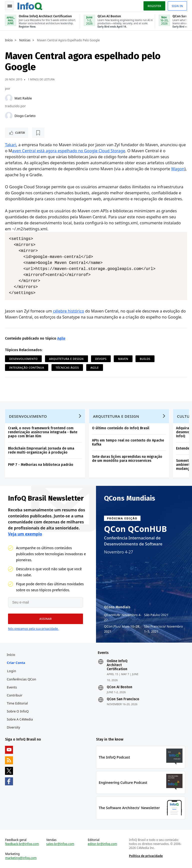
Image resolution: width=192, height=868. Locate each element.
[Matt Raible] (9, 98)
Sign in (177, 6)
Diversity (13, 727)
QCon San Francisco (123, 699)
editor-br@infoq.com (102, 844)
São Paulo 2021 (156, 615)
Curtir (20, 133)
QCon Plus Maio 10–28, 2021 (122, 629)
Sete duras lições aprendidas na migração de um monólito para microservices (127, 459)
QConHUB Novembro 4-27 (123, 617)
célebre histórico (68, 311)
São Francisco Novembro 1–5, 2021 (163, 629)
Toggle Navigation (10, 6)
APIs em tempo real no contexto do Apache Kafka (128, 442)
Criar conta (16, 663)
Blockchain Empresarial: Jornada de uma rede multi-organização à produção (41, 450)
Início (9, 40)
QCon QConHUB (135, 529)
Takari (11, 145)
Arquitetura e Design (66, 359)
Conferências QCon (21, 679)
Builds (145, 359)
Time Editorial (17, 703)
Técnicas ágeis (67, 368)
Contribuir (14, 695)
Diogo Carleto (25, 116)
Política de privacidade (146, 856)
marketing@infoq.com (21, 858)
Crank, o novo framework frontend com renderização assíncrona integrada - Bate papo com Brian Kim (43, 432)
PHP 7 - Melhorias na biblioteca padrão (41, 465)
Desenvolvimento (23, 359)
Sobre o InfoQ (18, 711)
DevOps (101, 359)
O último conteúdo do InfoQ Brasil (121, 428)
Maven (123, 359)
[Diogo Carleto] (9, 116)
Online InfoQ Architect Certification (117, 665)
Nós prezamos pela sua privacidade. (33, 629)
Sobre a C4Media (20, 719)
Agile (61, 338)
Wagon (178, 169)
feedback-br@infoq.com (22, 844)
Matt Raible (23, 98)
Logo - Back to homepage (30, 6)
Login (12, 671)
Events (12, 687)
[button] (45, 619)
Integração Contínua (27, 368)
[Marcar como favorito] (38, 133)
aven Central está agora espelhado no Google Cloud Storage (68, 151)
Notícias (25, 40)
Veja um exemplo (25, 534)
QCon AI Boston (119, 687)
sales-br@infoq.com (60, 844)
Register (154, 6)
